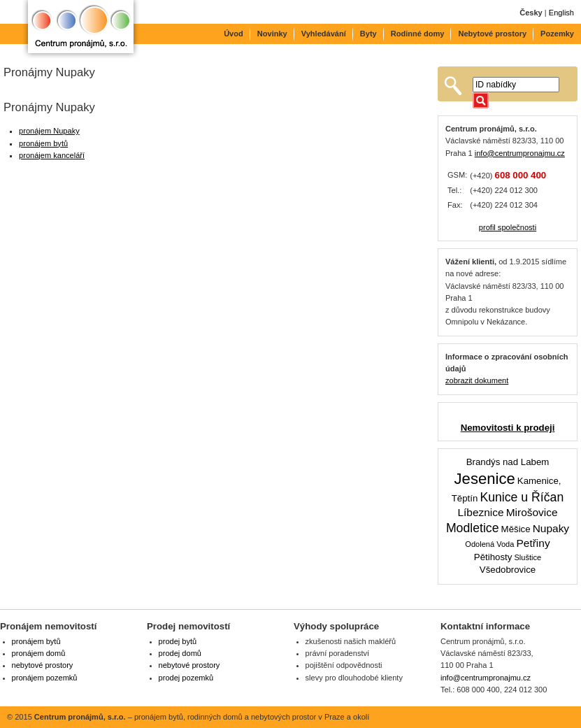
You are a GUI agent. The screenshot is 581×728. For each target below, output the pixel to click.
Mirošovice (532, 512)
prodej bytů (178, 641)
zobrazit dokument (477, 380)
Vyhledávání (324, 34)
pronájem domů (39, 653)
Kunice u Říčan (522, 497)
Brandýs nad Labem (508, 462)
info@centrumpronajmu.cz (520, 153)
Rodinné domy (418, 34)
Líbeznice (480, 512)
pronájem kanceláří (52, 155)
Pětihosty (493, 557)
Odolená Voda (489, 544)
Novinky (272, 34)
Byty (368, 34)
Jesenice (485, 479)
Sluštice (528, 557)
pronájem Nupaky (49, 131)
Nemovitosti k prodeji (508, 428)
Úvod (234, 34)
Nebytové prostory (492, 34)
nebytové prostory (43, 665)
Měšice (516, 529)
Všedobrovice (508, 570)
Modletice (473, 528)
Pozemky (557, 34)
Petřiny (533, 543)
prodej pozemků (186, 678)
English (561, 13)
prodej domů (180, 653)
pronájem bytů (43, 143)
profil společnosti (508, 227)
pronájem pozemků (45, 678)
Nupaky (551, 528)
